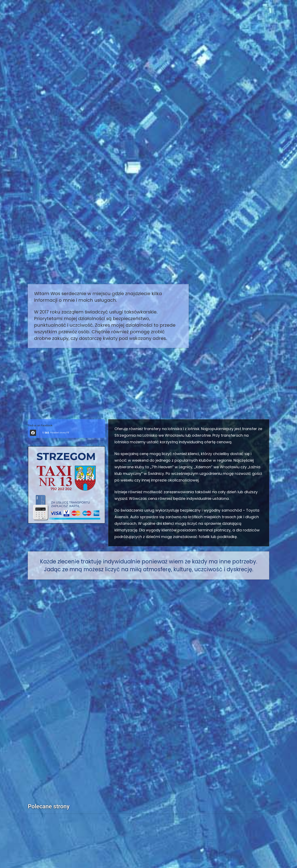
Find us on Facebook (40, 425)
